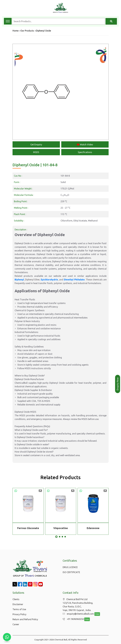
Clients (16, 599)
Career (16, 624)
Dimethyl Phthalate (74, 280)
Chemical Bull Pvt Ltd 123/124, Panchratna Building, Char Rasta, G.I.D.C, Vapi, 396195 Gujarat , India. (78, 605)
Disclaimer (18, 604)
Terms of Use (19, 609)
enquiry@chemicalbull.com (78, 614)
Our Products (27, 31)
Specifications (85, 152)
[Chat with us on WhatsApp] (7, 637)
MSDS (36, 152)
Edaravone (93, 528)
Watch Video (85, 145)
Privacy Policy (19, 614)
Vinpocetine (61, 528)
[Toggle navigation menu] (8, 21)
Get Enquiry (36, 145)
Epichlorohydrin (49, 280)
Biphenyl (19, 280)
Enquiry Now (118, 384)
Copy (96, 614)
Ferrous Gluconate (28, 528)
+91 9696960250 (72, 619)
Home (16, 31)
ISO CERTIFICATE (71, 572)
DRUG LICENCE (70, 567)
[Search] (111, 21)
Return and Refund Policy (25, 619)
